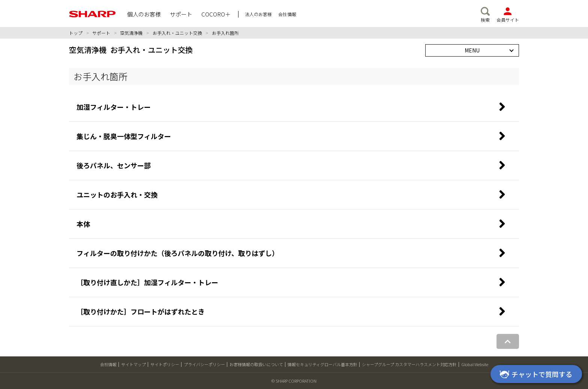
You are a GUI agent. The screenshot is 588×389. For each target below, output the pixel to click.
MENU (472, 50)
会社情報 (108, 364)
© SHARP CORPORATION (294, 381)
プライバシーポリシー (204, 364)
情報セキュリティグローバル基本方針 (322, 364)
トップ (76, 33)
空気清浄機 (131, 33)
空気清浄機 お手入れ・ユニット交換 (131, 50)
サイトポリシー (165, 364)
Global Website (475, 364)
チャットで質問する (535, 375)
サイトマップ (133, 364)
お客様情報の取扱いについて (256, 364)
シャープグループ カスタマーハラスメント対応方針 (409, 364)
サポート (101, 33)
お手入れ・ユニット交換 (177, 33)
